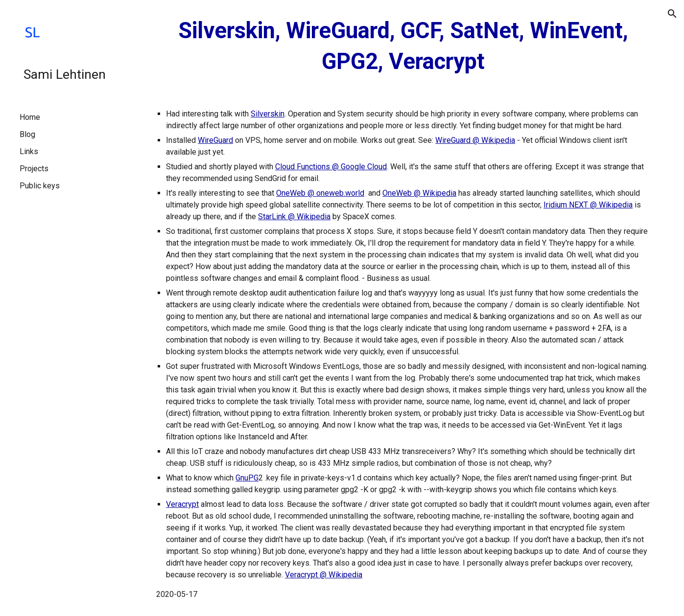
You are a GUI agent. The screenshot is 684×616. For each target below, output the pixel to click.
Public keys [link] (40, 186)
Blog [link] (27, 134)
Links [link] (29, 151)
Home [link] (30, 117)
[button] (672, 14)
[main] (403, 46)
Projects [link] (34, 169)
